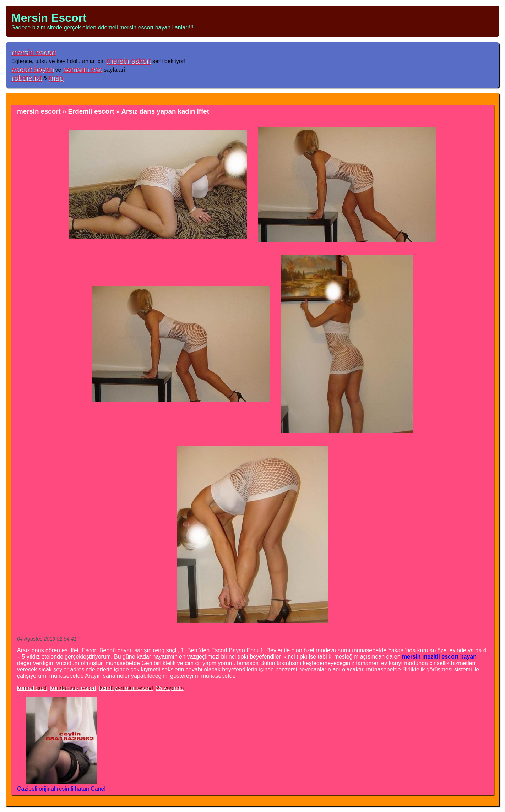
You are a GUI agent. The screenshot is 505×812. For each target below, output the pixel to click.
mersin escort (34, 52)
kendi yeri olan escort (126, 688)
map (56, 78)
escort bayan (32, 69)
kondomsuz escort (73, 688)
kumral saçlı (32, 688)
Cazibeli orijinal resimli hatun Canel (61, 789)
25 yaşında (169, 688)
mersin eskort (129, 61)
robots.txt (27, 78)
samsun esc (83, 69)
